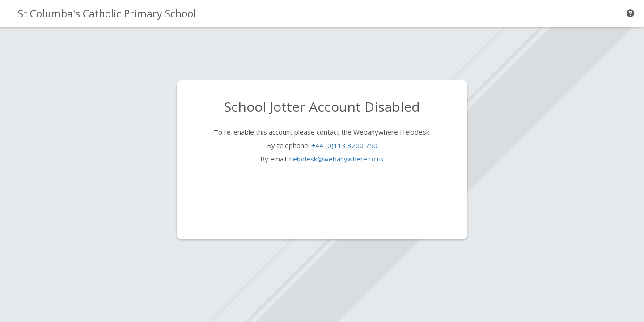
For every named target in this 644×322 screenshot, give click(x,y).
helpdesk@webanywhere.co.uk (337, 159)
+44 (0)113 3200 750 (344, 145)
